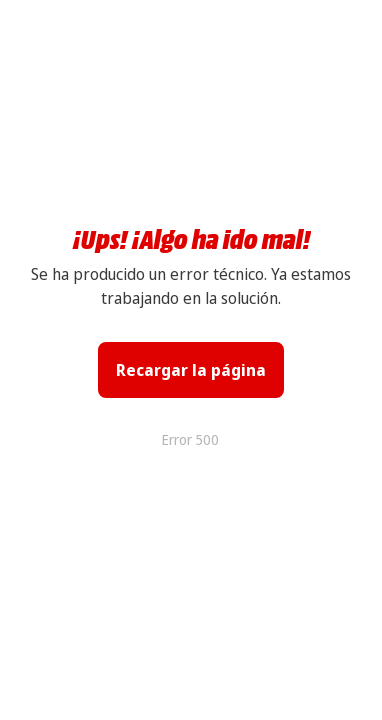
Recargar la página (191, 370)
